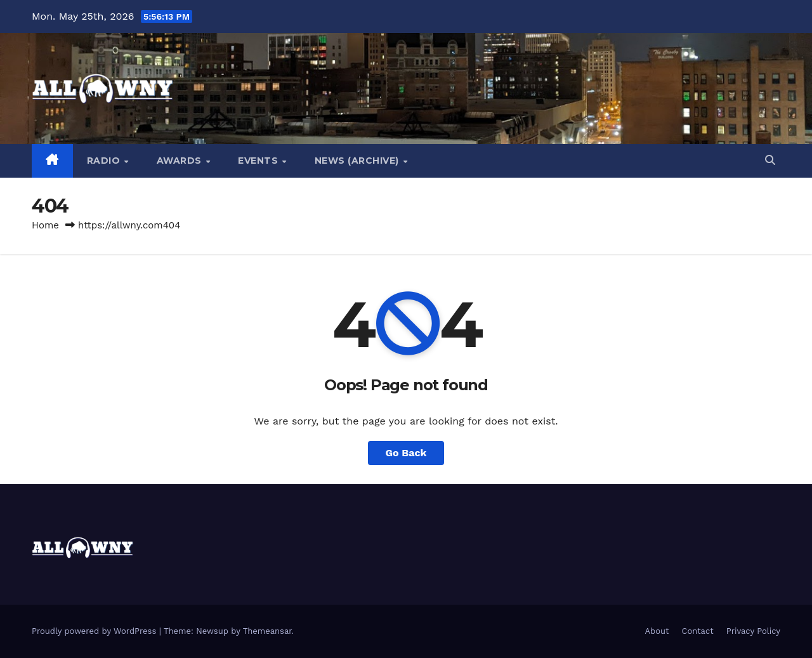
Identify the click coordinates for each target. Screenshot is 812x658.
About (657, 631)
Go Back (406, 453)
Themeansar (267, 631)
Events (259, 161)
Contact (698, 631)
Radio (105, 161)
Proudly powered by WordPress (95, 631)
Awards (181, 161)
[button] (770, 160)
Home (45, 225)
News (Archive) (358, 161)
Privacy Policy (753, 631)
